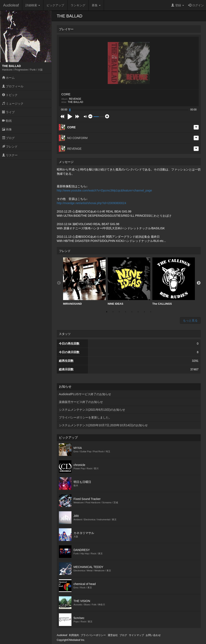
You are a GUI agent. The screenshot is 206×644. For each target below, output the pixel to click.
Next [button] (199, 283)
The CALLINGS (174, 281)
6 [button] (138, 312)
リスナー (10, 155)
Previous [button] (59, 283)
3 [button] (119, 312)
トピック (10, 95)
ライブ (8, 112)
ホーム (8, 78)
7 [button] (144, 312)
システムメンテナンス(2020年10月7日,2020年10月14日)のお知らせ (103, 425)
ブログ (8, 138)
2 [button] (113, 312)
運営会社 (113, 635)
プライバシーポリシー (93, 635)
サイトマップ (136, 635)
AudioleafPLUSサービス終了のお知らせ (85, 394)
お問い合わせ (153, 635)
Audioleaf (11, 5)
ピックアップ (55, 5)
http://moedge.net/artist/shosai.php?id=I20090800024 (91, 203)
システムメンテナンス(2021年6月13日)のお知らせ (92, 410)
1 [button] (107, 312)
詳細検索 (33, 5)
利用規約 (74, 635)
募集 (96, 5)
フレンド (10, 147)
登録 (178, 5)
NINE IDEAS (129, 281)
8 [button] (151, 312)
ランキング (78, 5)
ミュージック (13, 104)
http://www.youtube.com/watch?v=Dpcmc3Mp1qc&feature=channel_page (104, 190)
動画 (7, 121)
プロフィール (13, 86)
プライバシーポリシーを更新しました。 (85, 417)
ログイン (196, 5)
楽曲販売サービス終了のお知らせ (81, 402)
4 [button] (126, 312)
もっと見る (190, 320)
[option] (84, 281)
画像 (7, 129)
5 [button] (132, 312)
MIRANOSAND (84, 281)
